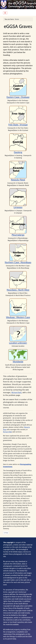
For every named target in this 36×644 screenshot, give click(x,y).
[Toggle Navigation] (5, 13)
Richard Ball (16, 393)
